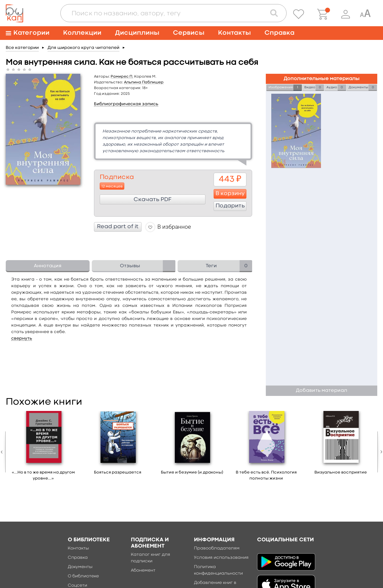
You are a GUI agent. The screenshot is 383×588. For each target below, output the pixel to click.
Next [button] (380, 452)
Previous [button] (3, 452)
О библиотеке (83, 576)
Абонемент (143, 571)
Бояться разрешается (118, 473)
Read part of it (118, 227)
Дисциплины (137, 33)
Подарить (230, 206)
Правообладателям (217, 548)
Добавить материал (322, 391)
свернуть (22, 339)
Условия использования (221, 558)
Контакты (234, 33)
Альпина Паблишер (144, 82)
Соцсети (77, 586)
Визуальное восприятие (341, 473)
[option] (43, 448)
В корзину (230, 194)
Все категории (22, 48)
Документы (80, 567)
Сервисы (189, 33)
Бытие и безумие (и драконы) (192, 473)
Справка (279, 33)
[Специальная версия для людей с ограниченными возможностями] (365, 14)
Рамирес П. (122, 77)
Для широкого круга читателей (83, 48)
